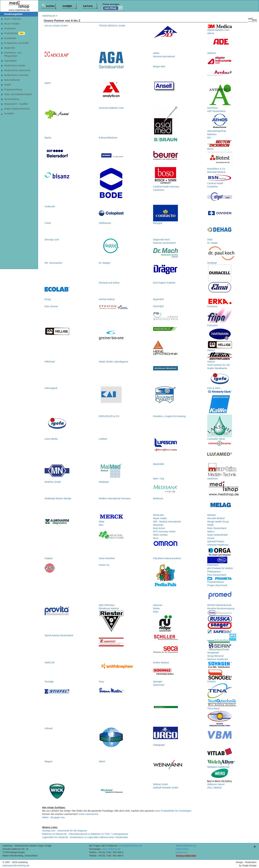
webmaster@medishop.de (16, 866)
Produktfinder (15, 33)
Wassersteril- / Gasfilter (16, 104)
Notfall (7, 85)
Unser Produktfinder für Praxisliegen (173, 811)
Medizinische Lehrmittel (16, 75)
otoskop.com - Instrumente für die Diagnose (65, 831)
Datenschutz (182, 849)
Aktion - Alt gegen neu (53, 817)
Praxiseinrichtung (13, 89)
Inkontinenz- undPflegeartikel (13, 54)
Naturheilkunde (12, 80)
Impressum (181, 852)
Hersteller (9, 113)
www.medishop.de (111, 849)
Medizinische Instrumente (17, 70)
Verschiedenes (12, 99)
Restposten (10, 28)
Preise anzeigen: (113, 7)
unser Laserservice (89, 814)
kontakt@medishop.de (130, 846)
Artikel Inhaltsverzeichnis (17, 109)
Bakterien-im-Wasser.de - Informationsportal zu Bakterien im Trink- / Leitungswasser (85, 834)
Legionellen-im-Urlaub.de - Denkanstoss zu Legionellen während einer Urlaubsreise (85, 837)
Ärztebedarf (10, 38)
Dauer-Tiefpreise (13, 19)
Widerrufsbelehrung (186, 846)
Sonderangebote (13, 14)
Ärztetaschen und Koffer (17, 43)
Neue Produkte (12, 24)
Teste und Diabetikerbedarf (18, 94)
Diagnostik (9, 48)
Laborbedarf (10, 61)
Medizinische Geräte (15, 66)
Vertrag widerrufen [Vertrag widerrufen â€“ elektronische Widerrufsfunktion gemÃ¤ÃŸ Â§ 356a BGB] (186, 856)
